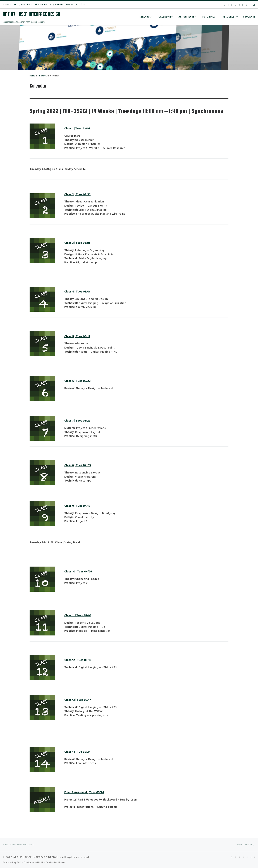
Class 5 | (70, 336)
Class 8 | (70, 465)
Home (32, 76)
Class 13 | (71, 700)
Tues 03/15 (83, 336)
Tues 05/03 (84, 615)
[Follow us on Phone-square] (239, 5)
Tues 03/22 (83, 381)
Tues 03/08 (83, 292)
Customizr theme (56, 857)
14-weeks (43, 76)
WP (19, 857)
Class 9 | (70, 506)
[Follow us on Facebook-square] (235, 5)
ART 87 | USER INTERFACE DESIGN (36, 852)
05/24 (100, 792)
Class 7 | (70, 421)
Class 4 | (70, 292)
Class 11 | (70, 615)
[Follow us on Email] (243, 5)
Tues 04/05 (83, 465)
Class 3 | (70, 243)
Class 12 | (71, 660)
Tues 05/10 (84, 660)
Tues (92, 792)
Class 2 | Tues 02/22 (77, 194)
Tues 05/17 (84, 700)
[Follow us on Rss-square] (224, 5)
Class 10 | (71, 571)
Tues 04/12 (83, 506)
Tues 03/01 (83, 243)
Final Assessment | (77, 792)
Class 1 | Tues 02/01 (77, 128)
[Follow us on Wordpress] (247, 5)
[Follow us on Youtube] (232, 5)
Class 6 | (70, 381)
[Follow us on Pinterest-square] (228, 5)
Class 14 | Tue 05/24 (77, 752)
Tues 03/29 (83, 421)
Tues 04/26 (84, 571)
